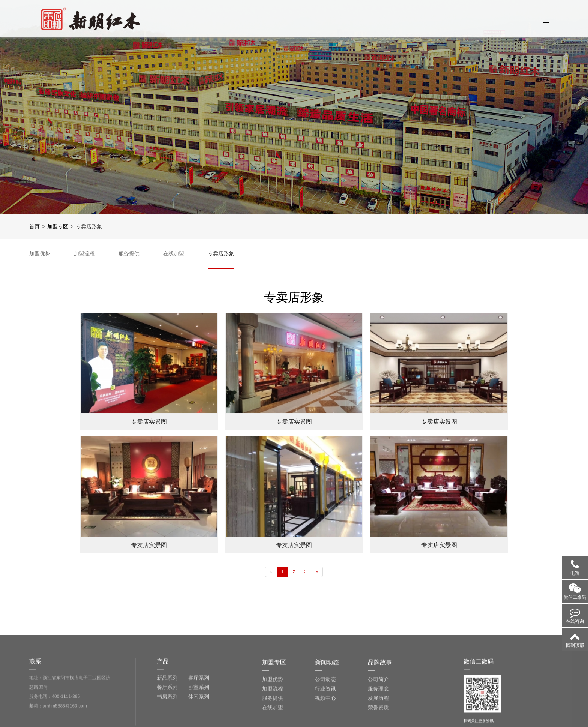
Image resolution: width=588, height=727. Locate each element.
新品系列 (167, 715)
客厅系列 (199, 715)
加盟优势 (273, 716)
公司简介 (378, 716)
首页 (34, 226)
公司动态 (325, 716)
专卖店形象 (89, 226)
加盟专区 (58, 226)
